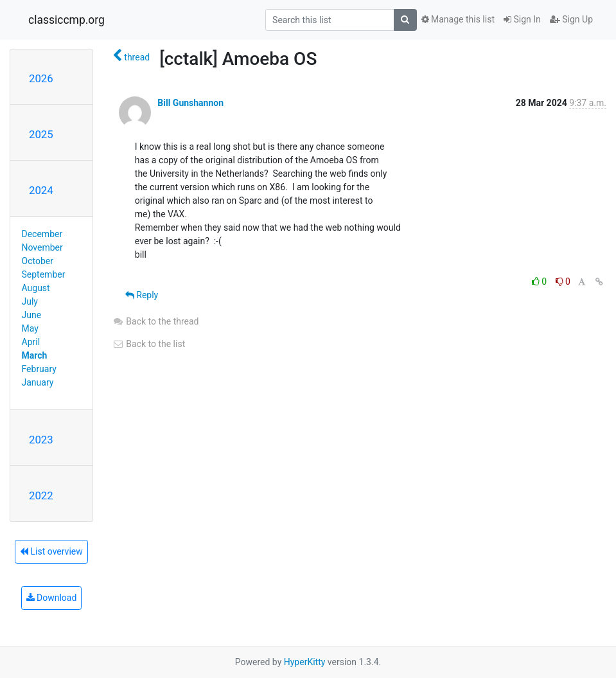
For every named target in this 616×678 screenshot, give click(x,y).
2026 (41, 78)
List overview (51, 551)
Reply (142, 295)
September (44, 274)
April (31, 342)
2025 (41, 134)
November (42, 247)
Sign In (522, 19)
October (38, 261)
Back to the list (149, 344)
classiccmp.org (66, 20)
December (42, 234)
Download (52, 598)
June (32, 315)
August (36, 288)
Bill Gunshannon (190, 103)
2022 (41, 495)
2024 (41, 190)
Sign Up (571, 19)
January (38, 382)
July (30, 301)
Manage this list (458, 19)
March (35, 355)
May (30, 328)
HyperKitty (305, 662)
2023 (41, 440)
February (39, 369)
